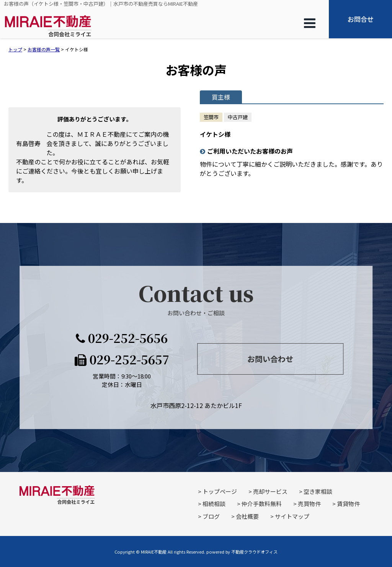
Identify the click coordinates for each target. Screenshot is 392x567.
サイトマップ (292, 516)
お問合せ (361, 19)
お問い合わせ (270, 359)
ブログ (211, 516)
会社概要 (247, 516)
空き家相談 (318, 491)
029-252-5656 (122, 338)
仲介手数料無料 (262, 504)
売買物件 (309, 504)
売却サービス (270, 491)
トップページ (220, 491)
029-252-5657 (122, 359)
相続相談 (214, 504)
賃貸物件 (348, 504)
